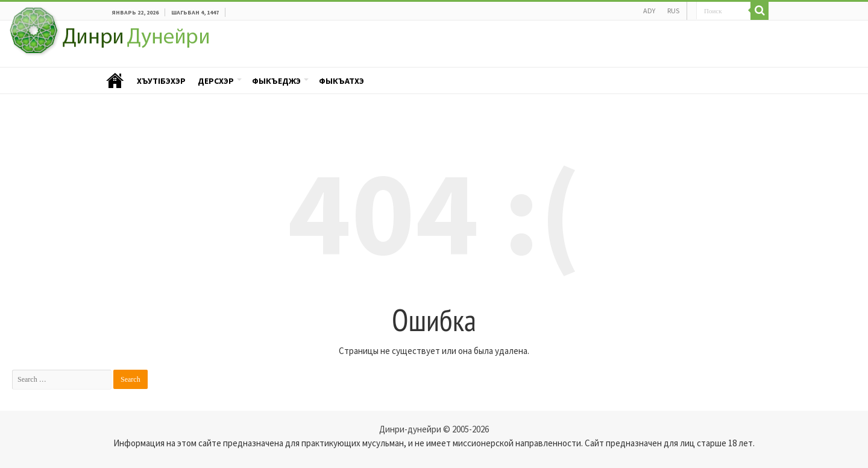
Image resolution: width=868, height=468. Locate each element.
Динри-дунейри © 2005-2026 (434, 429)
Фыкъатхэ (341, 81)
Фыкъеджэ (276, 81)
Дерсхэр (216, 81)
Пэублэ (115, 81)
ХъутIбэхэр (161, 81)
